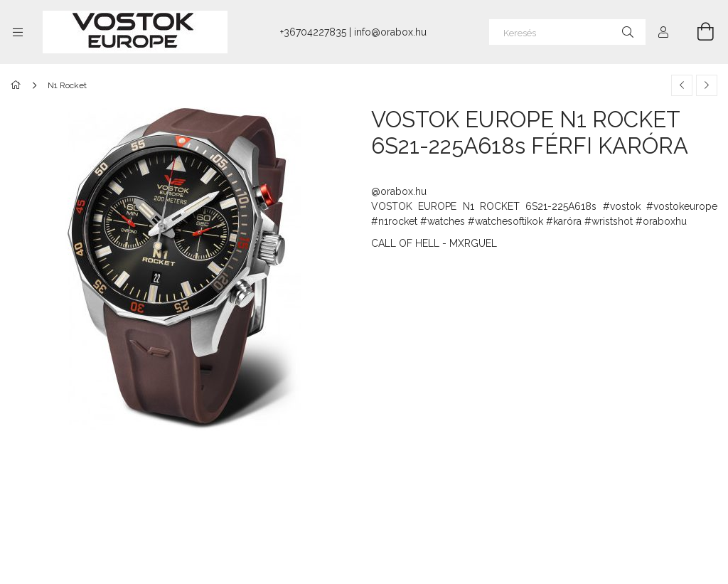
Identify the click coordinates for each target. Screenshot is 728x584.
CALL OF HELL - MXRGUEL (434, 243)
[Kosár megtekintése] (697, 32)
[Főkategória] (18, 85)
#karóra (564, 221)
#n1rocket (394, 221)
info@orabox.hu (390, 32)
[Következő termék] (707, 85)
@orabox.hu (399, 191)
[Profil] (663, 32)
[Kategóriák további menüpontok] (18, 32)
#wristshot (609, 221)
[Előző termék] (682, 85)
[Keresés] (567, 32)
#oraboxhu (661, 221)
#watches (443, 221)
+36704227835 (313, 32)
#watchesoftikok (505, 221)
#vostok (622, 206)
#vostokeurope (682, 206)
